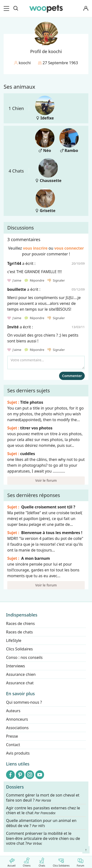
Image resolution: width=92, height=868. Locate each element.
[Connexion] (86, 9)
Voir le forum (46, 480)
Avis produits (18, 753)
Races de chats (19, 632)
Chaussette (48, 171)
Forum (80, 861)
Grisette (45, 201)
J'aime (15, 280)
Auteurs (13, 711)
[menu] (7, 8)
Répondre (35, 280)
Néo (45, 141)
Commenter (72, 376)
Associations (17, 728)
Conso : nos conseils (24, 657)
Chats (42, 861)
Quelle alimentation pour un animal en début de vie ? (41, 823)
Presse (12, 736)
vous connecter (69, 248)
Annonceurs (17, 719)
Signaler (56, 280)
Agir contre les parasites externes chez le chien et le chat (43, 811)
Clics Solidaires (61, 861)
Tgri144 (14, 263)
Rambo (69, 141)
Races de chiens (20, 623)
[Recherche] (16, 8)
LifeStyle (14, 640)
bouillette (17, 289)
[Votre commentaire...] (46, 363)
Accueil (11, 861)
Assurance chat (20, 683)
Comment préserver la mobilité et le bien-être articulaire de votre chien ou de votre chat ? (43, 838)
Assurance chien (21, 674)
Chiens (27, 861)
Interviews (15, 666)
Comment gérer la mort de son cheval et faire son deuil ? (43, 798)
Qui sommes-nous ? (24, 702)
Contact (13, 745)
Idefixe (45, 108)
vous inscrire (35, 248)
